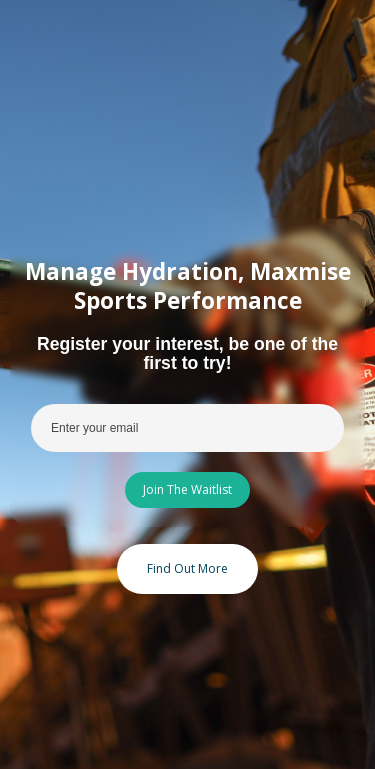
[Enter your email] (187, 428)
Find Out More (187, 568)
